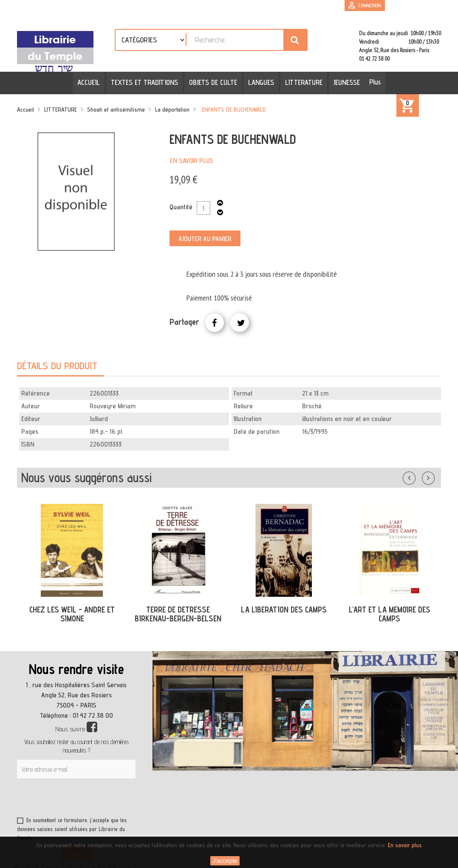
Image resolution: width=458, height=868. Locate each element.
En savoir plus (192, 161)
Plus (372, 82)
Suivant (434, 476)
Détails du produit (57, 366)
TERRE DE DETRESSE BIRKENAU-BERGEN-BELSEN (178, 614)
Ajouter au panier (205, 239)
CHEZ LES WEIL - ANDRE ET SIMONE (72, 614)
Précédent (418, 476)
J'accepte (225, 861)
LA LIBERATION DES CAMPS (284, 610)
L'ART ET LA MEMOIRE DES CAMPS (390, 614)
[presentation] (99, 799)
